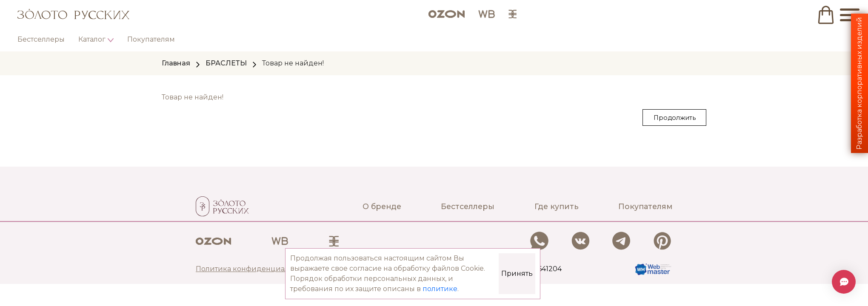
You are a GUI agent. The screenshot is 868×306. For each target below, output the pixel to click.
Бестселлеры (41, 39)
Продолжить (675, 118)
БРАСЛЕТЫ (226, 63)
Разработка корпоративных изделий (859, 83)
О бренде (382, 206)
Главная (176, 63)
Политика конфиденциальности (255, 269)
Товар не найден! (293, 63)
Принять (517, 273)
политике (440, 289)
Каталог (92, 39)
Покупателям (151, 39)
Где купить (557, 206)
